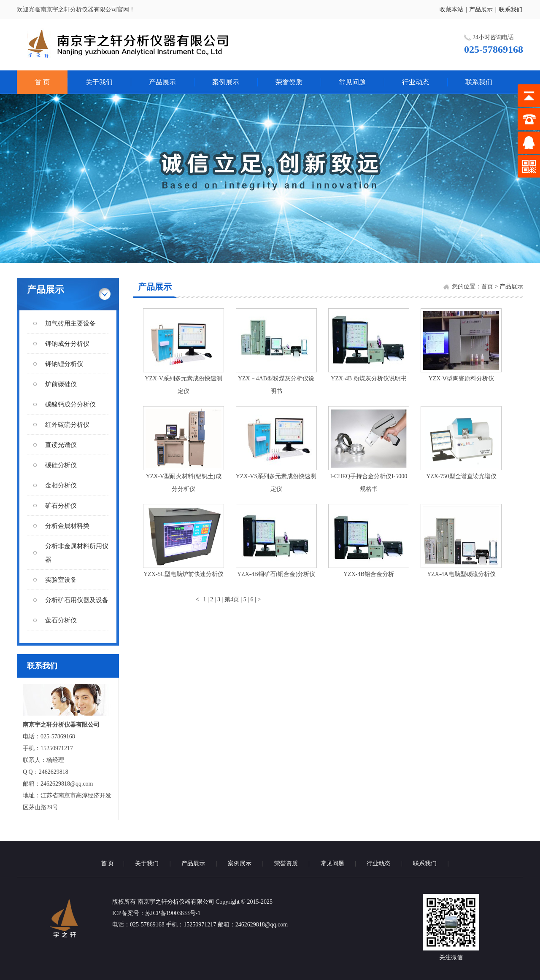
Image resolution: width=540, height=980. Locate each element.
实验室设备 (61, 580)
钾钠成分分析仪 (67, 344)
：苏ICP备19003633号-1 (170, 913)
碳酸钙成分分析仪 (70, 404)
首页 (487, 287)
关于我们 (99, 82)
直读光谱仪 (61, 445)
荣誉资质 (289, 82)
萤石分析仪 (61, 620)
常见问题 (352, 82)
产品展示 (481, 9)
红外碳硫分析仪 (67, 425)
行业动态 (416, 82)
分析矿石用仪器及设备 (77, 600)
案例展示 (226, 82)
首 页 (42, 82)
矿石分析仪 (61, 506)
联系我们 (510, 9)
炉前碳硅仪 (61, 384)
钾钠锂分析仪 (64, 364)
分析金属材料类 (67, 526)
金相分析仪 (61, 485)
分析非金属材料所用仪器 (77, 553)
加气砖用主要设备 (70, 323)
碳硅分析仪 (61, 465)
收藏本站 (451, 9)
